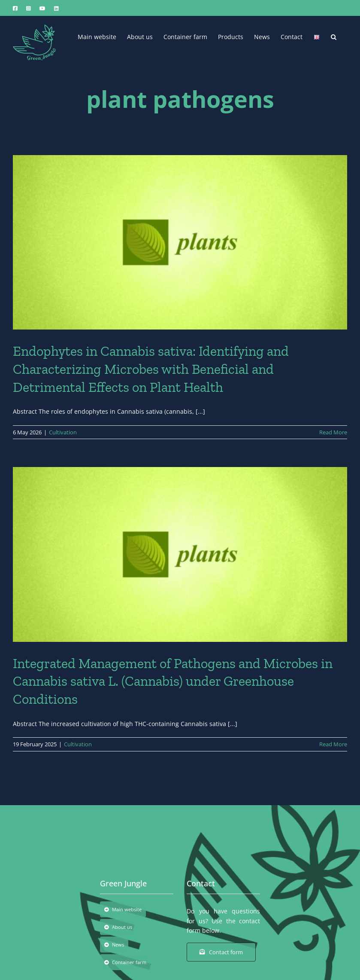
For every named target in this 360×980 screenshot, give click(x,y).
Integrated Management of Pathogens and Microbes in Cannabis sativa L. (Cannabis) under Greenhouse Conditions (173, 681)
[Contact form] (221, 952)
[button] (334, 36)
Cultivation (63, 432)
